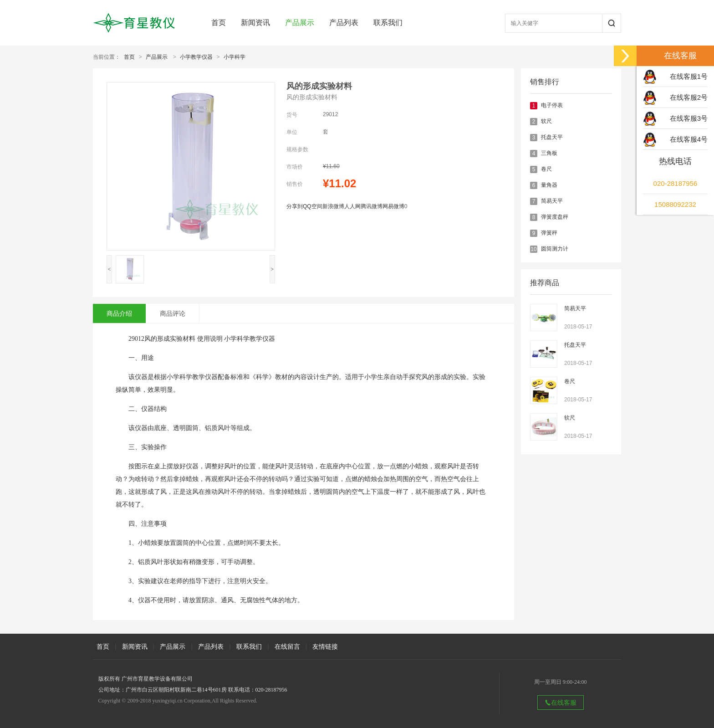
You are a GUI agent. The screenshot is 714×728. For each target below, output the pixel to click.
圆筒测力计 (555, 249)
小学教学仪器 (196, 57)
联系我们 (388, 23)
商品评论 (173, 313)
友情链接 (325, 646)
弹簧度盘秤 (555, 217)
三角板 (549, 153)
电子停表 (552, 105)
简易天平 (552, 201)
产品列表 (344, 23)
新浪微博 (333, 206)
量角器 (549, 185)
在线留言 (287, 646)
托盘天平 (552, 137)
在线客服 (561, 702)
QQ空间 (313, 206)
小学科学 (235, 57)
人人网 (352, 206)
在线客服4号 (689, 139)
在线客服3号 (689, 118)
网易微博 (393, 206)
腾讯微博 (372, 206)
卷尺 (546, 169)
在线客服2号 (689, 97)
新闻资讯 (255, 23)
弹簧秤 (549, 233)
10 (533, 249)
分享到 (295, 206)
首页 (219, 23)
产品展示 (300, 23)
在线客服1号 (689, 76)
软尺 (546, 121)
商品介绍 (119, 313)
